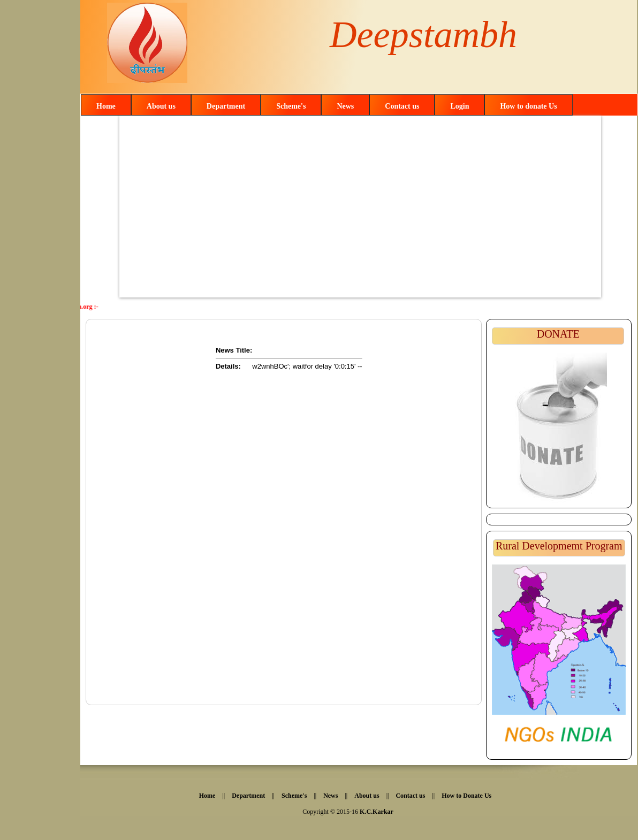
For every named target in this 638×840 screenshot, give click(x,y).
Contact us (402, 106)
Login (459, 106)
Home (106, 106)
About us (161, 106)
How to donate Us (528, 106)
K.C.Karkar (377, 812)
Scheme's (291, 106)
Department (226, 106)
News (345, 106)
